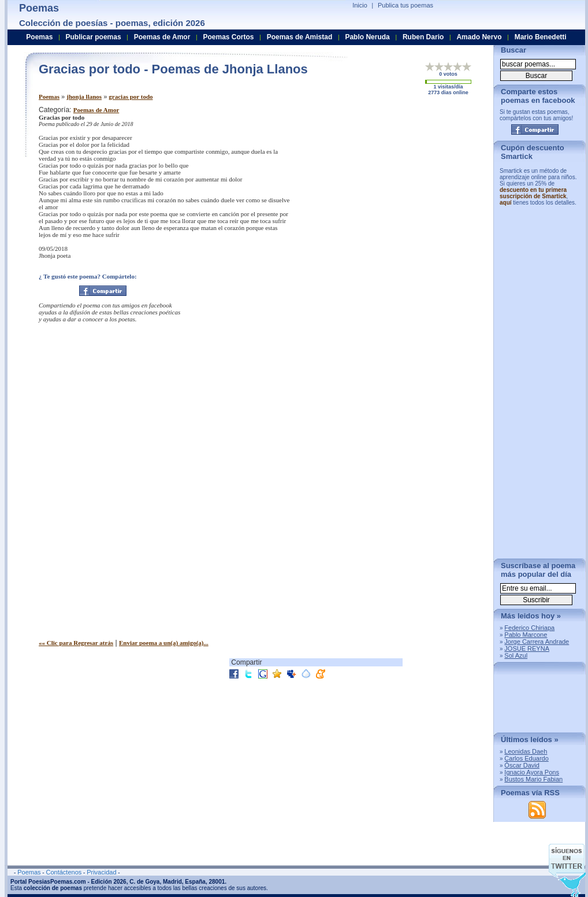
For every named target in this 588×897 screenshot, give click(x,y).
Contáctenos (64, 872)
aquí (506, 203)
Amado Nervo (479, 37)
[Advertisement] (350, 164)
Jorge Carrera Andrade (537, 642)
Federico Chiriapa (529, 628)
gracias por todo (131, 97)
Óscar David (522, 765)
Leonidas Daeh (526, 751)
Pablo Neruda (367, 37)
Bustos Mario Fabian (533, 779)
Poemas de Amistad (300, 37)
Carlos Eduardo (526, 758)
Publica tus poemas (405, 5)
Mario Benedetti (541, 37)
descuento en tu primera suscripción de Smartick (533, 193)
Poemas (49, 97)
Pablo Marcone (526, 635)
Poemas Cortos (228, 37)
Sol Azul (516, 655)
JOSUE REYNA (527, 648)
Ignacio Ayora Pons (532, 772)
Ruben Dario (423, 37)
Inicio (360, 5)
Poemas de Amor (96, 110)
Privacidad (101, 872)
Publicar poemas (94, 37)
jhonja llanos (84, 97)
